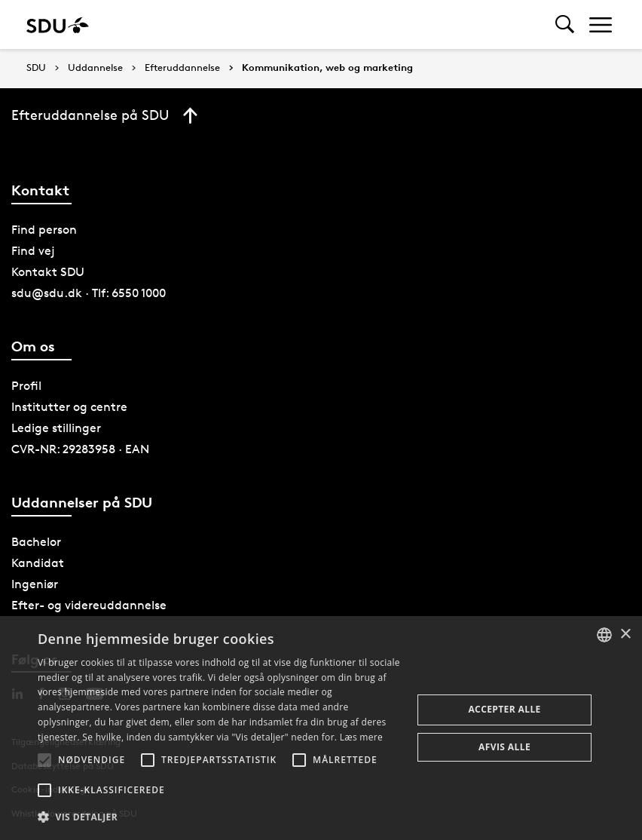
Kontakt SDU (48, 272)
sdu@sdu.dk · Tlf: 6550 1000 (89, 293)
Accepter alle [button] (504, 709)
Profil (26, 386)
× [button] (625, 635)
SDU (36, 67)
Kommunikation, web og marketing (327, 68)
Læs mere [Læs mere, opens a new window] (361, 737)
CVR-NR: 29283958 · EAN (80, 449)
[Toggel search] (565, 25)
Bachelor (36, 542)
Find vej (33, 251)
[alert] (321, 728)
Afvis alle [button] (504, 747)
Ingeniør (35, 584)
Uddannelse (95, 68)
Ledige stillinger (56, 428)
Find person (44, 230)
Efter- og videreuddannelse (89, 605)
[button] (44, 760)
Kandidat (38, 563)
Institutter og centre (69, 407)
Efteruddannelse (182, 68)
